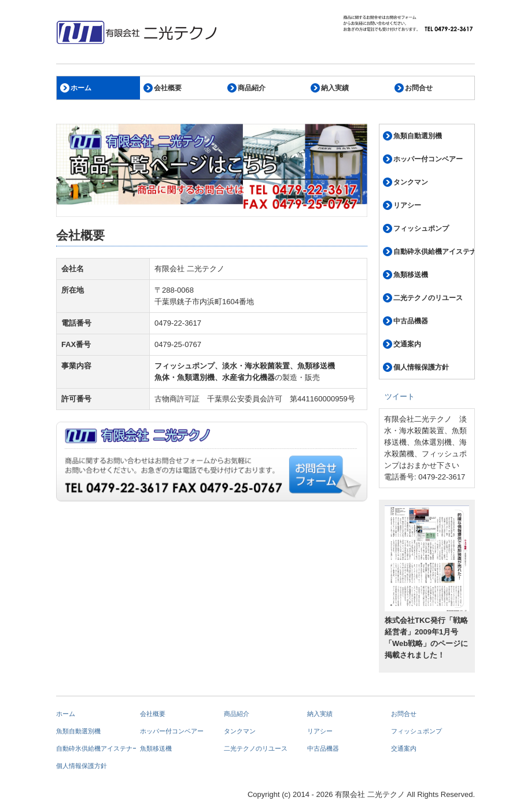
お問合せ (419, 88)
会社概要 (168, 88)
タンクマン (411, 182)
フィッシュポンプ (421, 228)
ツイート (400, 396)
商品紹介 (252, 88)
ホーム (81, 88)
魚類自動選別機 (418, 136)
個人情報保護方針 (421, 367)
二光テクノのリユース (428, 298)
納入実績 (335, 88)
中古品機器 (411, 321)
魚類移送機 (411, 275)
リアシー (407, 205)
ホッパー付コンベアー (428, 159)
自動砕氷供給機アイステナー (434, 252)
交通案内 (407, 344)
